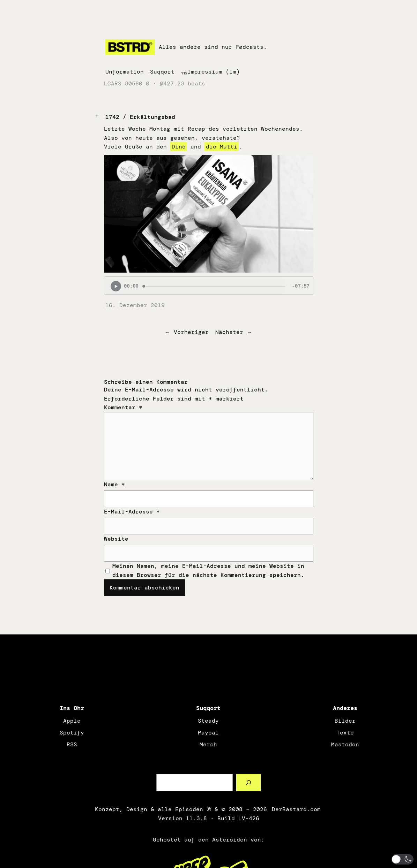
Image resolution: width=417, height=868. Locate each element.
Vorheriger (191, 332)
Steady (208, 721)
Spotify (72, 733)
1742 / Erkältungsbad (140, 117)
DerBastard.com (296, 809)
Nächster (229, 332)
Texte (345, 733)
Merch (208, 744)
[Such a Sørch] (249, 782)
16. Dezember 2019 (135, 305)
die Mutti (222, 147)
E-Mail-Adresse (132, 512)
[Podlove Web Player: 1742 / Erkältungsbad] (209, 285)
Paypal (208, 733)
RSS (72, 744)
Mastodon (345, 744)
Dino (179, 147)
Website (116, 539)
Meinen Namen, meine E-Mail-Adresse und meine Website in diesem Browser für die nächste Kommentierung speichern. (208, 570)
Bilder (345, 721)
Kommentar (123, 407)
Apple (72, 721)
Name (114, 484)
